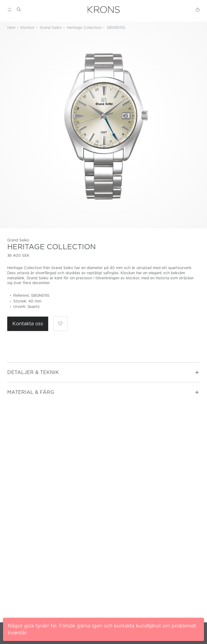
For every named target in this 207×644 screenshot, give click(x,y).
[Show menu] (9, 9)
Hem (11, 28)
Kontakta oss (28, 324)
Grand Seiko (50, 28)
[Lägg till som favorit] (60, 324)
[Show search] (19, 10)
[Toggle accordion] (197, 373)
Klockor (27, 28)
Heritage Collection (84, 28)
